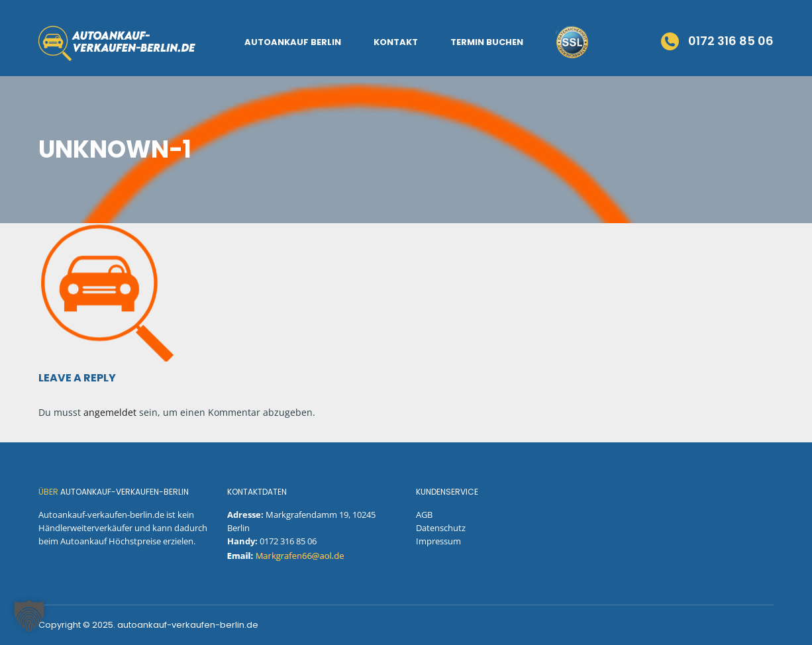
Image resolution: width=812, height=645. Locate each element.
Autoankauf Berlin (293, 42)
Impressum (438, 541)
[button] (29, 616)
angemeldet (110, 412)
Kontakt (396, 42)
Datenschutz (441, 528)
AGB (424, 515)
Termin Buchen (487, 42)
